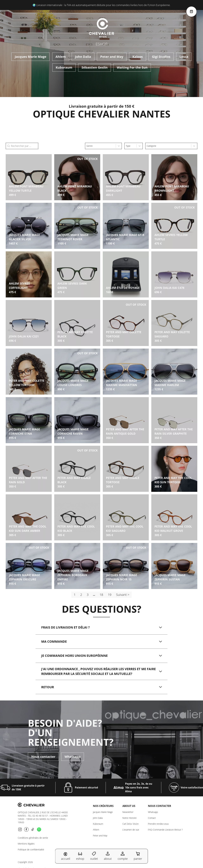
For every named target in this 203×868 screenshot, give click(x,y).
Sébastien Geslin (95, 67)
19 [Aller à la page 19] (110, 595)
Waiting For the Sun (132, 67)
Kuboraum (64, 67)
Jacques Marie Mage (31, 57)
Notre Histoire (129, 818)
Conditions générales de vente (33, 838)
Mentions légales (26, 844)
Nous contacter (43, 757)
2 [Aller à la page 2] (81, 595)
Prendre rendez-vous (158, 824)
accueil (66, 856)
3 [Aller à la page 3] (88, 595)
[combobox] (100, 146)
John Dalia (83, 57)
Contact (152, 818)
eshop (80, 856)
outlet (94, 856)
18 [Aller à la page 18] (101, 595)
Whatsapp (73, 757)
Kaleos (138, 57)
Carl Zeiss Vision (131, 824)
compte (123, 856)
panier (138, 856)
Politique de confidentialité (31, 850)
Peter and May (112, 57)
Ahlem (61, 57)
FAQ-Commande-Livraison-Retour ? (165, 830)
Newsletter (128, 812)
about (108, 856)
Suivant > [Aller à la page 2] (123, 595)
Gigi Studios (161, 57)
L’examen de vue (131, 830)
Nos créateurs (103, 806)
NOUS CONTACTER (160, 806)
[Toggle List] (119, 146)
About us (129, 806)
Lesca (184, 57)
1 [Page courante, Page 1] (75, 595)
